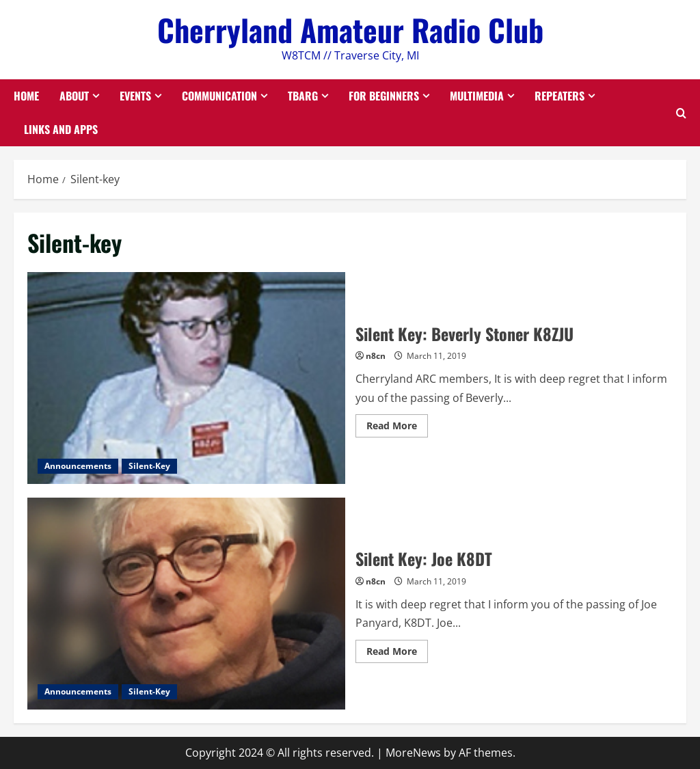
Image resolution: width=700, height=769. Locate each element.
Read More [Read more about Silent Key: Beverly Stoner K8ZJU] (397, 428)
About (74, 96)
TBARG (303, 96)
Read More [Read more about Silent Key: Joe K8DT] (397, 653)
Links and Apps (61, 129)
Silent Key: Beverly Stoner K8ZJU (186, 378)
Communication (219, 96)
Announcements (78, 466)
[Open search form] (681, 112)
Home (26, 96)
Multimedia (477, 96)
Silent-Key (149, 466)
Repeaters (560, 96)
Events (135, 96)
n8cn (376, 356)
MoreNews (413, 753)
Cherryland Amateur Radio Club (350, 30)
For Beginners (384, 96)
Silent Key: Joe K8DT (186, 604)
